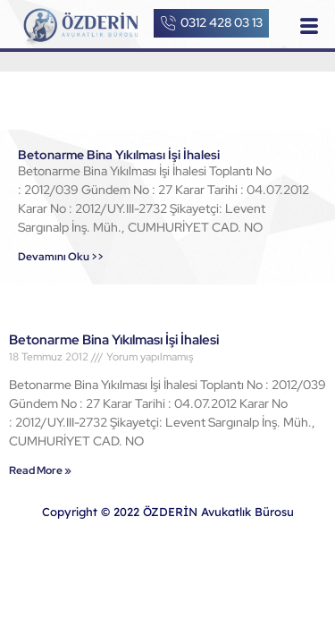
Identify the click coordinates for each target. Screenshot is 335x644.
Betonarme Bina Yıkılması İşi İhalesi (119, 155)
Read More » (40, 470)
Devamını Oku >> (61, 257)
